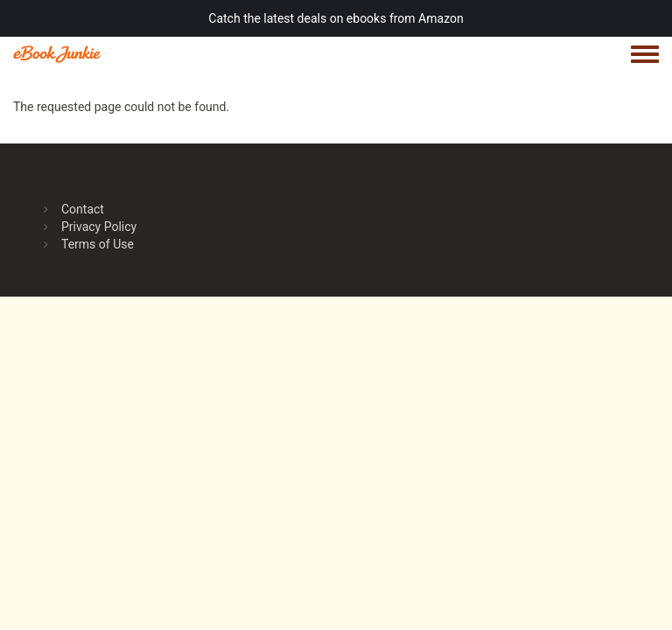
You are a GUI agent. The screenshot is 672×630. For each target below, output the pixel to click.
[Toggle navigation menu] (645, 55)
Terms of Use (98, 244)
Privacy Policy (99, 227)
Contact (83, 209)
